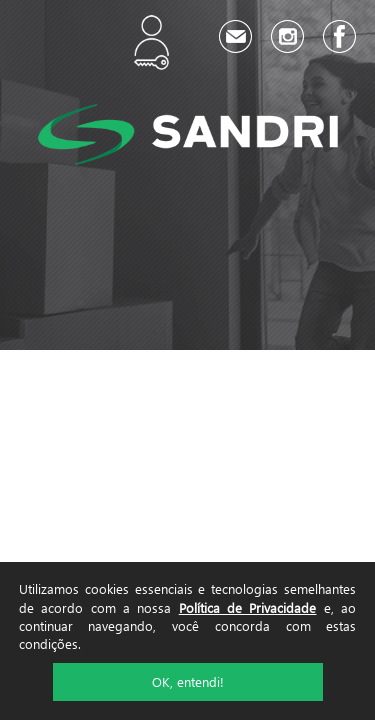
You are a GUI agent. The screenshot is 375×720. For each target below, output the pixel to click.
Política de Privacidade (248, 607)
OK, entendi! (188, 681)
